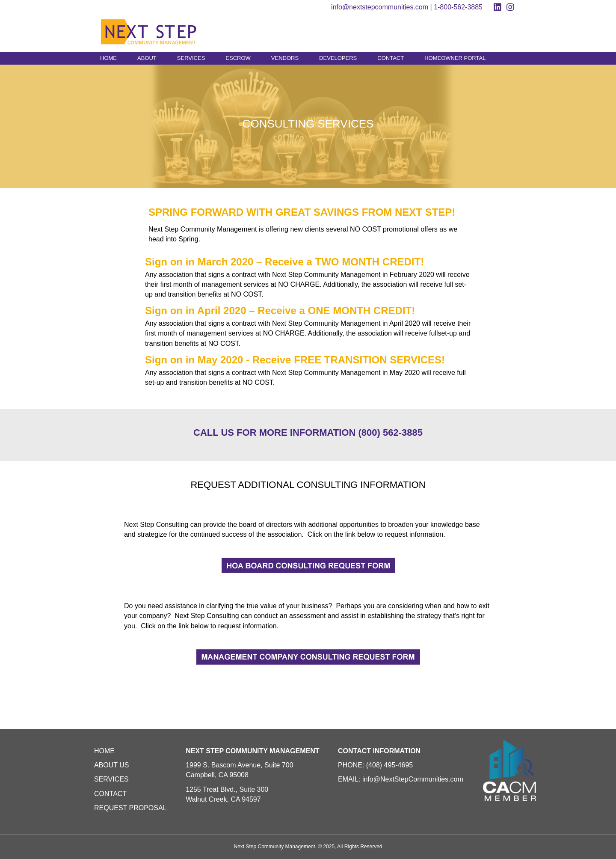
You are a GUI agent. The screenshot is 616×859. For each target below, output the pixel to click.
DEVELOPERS (338, 58)
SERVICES (191, 58)
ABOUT (147, 58)
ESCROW (238, 58)
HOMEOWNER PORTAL (455, 58)
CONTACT (391, 58)
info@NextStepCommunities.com (413, 779)
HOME (108, 58)
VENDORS (285, 58)
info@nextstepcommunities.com (380, 7)
